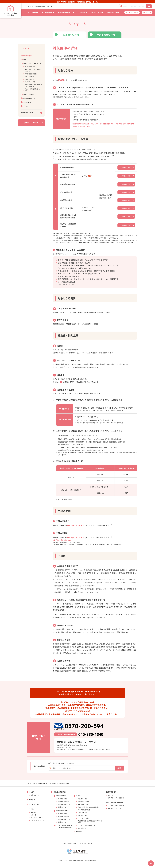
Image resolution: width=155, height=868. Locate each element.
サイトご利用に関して (86, 843)
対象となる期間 (27, 94)
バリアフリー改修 (29, 82)
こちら (86, 711)
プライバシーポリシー (69, 843)
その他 (24, 106)
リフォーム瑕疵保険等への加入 (32, 90)
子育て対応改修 (29, 76)
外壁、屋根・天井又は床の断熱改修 (32, 70)
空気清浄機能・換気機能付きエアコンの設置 (33, 85)
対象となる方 (26, 60)
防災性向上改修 (29, 79)
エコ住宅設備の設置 (30, 74)
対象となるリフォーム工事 (31, 63)
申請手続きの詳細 (31, 113)
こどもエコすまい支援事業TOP (37, 783)
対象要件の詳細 (64, 783)
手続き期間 (26, 102)
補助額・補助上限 (28, 98)
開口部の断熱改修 (29, 67)
